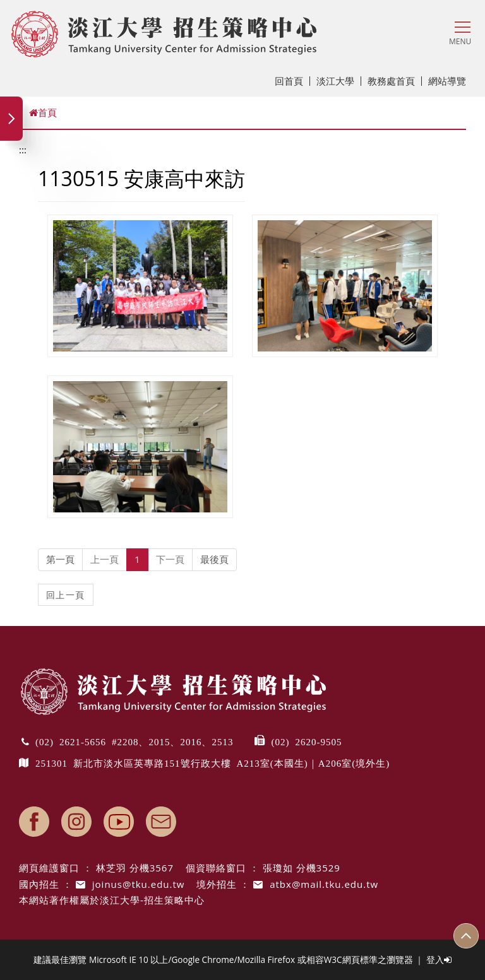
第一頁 (60, 559)
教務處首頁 (395, 81)
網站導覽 (447, 81)
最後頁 (214, 559)
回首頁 (292, 81)
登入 (439, 959)
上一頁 (105, 559)
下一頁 (170, 559)
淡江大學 (339, 81)
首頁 (43, 112)
